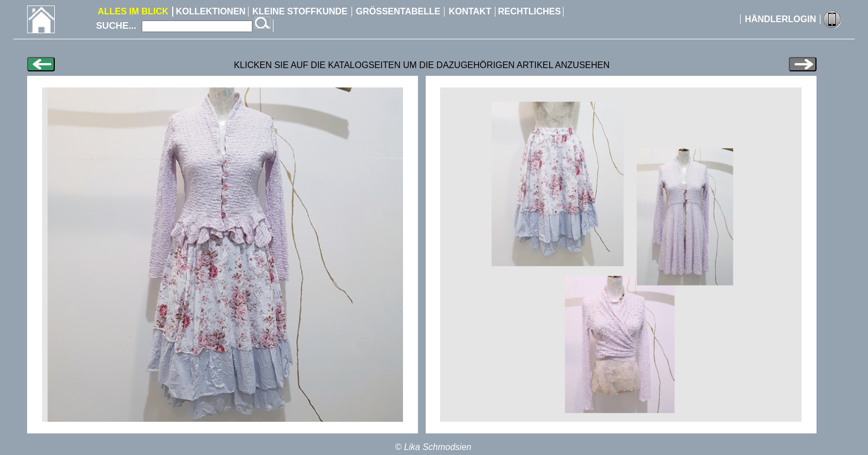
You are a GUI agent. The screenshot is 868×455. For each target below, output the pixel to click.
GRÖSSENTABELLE (398, 11)
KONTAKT (470, 11)
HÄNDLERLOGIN (780, 19)
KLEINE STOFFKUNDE (300, 11)
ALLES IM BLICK (133, 11)
